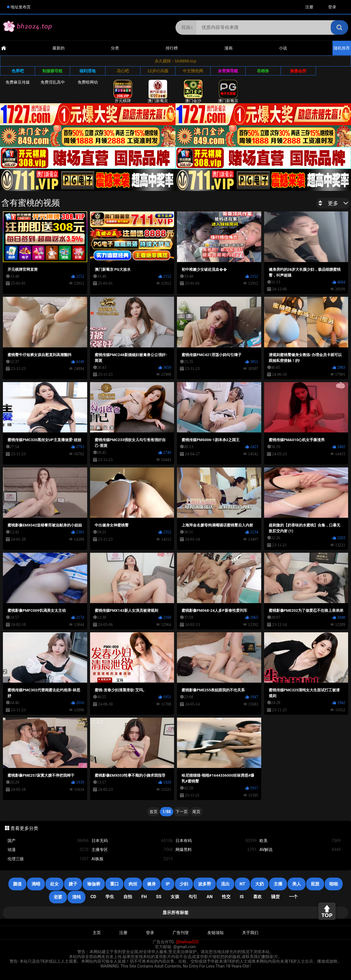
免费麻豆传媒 (18, 82)
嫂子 (73, 884)
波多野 (205, 884)
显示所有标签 (175, 913)
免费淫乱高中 (53, 82)
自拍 (128, 897)
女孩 (175, 897)
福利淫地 (87, 71)
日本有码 (216, 841)
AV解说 (300, 850)
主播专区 (132, 850)
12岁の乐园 (158, 71)
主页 (97, 933)
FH (144, 897)
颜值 (17, 884)
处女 (54, 884)
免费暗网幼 (88, 82)
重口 (114, 884)
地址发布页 (21, 7)
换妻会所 (298, 71)
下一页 (182, 812)
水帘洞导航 (228, 71)
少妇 (184, 884)
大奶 (259, 884)
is (242, 897)
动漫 (48, 850)
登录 (332, 7)
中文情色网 (193, 71)
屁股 (315, 884)
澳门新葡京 (158, 91)
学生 (110, 897)
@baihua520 (187, 942)
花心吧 (123, 71)
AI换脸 (132, 859)
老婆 (58, 897)
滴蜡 (36, 884)
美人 (297, 884)
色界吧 (18, 71)
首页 (153, 812)
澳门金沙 (193, 91)
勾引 (193, 897)
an (210, 897)
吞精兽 (263, 71)
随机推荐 (342, 48)
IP (168, 884)
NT (242, 884)
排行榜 (172, 48)
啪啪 (334, 884)
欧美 (300, 841)
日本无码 (132, 841)
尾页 (196, 812)
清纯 (76, 897)
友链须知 (215, 933)
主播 (278, 884)
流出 (225, 884)
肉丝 (133, 884)
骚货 (275, 897)
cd (93, 897)
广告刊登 (181, 933)
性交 (226, 897)
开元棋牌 (123, 91)
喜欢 (257, 897)
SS (159, 897)
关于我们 (250, 933)
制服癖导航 (52, 71)
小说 (283, 48)
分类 (115, 48)
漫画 (228, 48)
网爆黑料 (216, 850)
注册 (309, 7)
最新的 (58, 48)
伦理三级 (48, 859)
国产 (48, 841)
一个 (293, 897)
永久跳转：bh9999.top (175, 61)
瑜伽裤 (94, 884)
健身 (151, 884)
